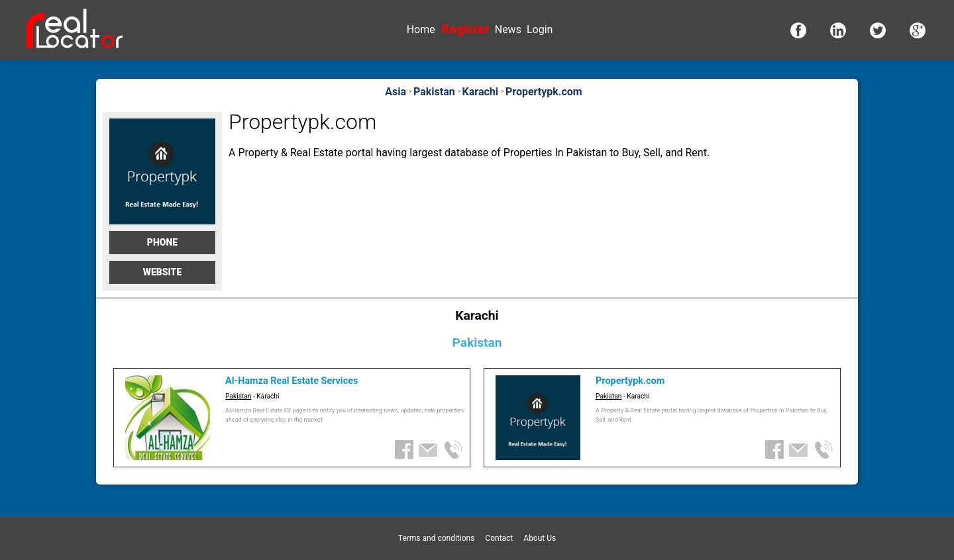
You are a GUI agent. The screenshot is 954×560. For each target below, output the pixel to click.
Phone (162, 242)
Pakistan (238, 396)
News (508, 29)
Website (163, 272)
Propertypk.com (630, 381)
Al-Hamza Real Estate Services (291, 381)
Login (540, 29)
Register (465, 29)
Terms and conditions (437, 538)
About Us (540, 538)
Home (421, 29)
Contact (499, 538)
